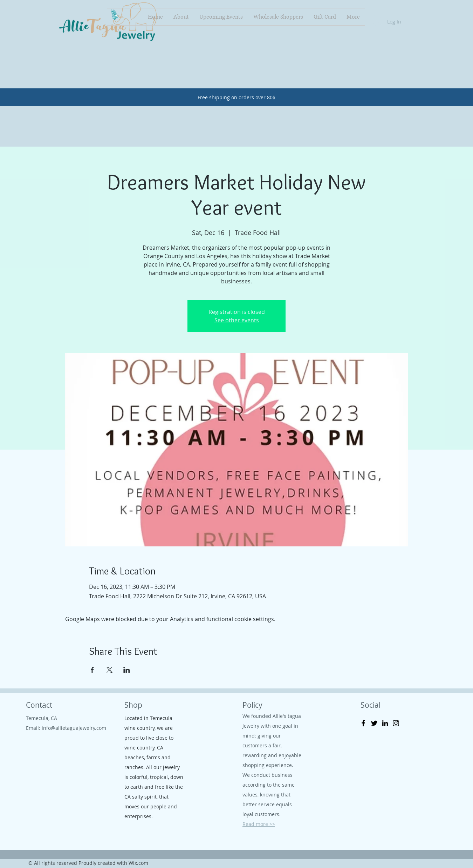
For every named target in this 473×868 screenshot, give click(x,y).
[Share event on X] (109, 670)
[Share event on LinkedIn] (127, 670)
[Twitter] (374, 723)
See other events (237, 320)
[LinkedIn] (385, 723)
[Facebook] (363, 723)
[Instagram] (396, 723)
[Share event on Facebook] (92, 670)
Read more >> (259, 824)
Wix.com (138, 863)
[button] (377, 16)
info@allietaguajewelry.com (74, 728)
